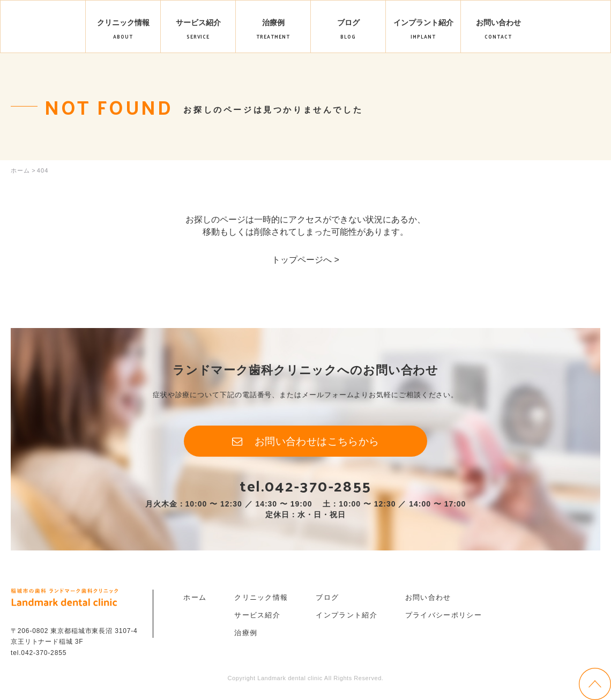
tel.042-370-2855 (305, 488)
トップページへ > (305, 260)
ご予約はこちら (573, 36)
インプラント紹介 (346, 618)
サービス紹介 (257, 618)
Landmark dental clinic (43, 27)
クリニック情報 (261, 601)
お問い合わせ (428, 601)
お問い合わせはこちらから (317, 442)
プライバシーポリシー (444, 618)
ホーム (195, 601)
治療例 (246, 636)
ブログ (327, 601)
